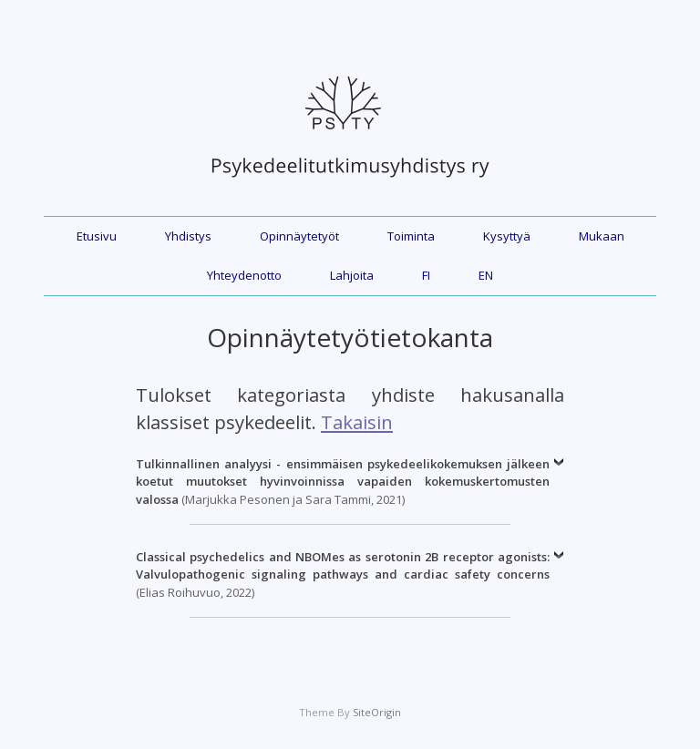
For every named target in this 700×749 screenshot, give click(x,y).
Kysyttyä (507, 236)
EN (486, 275)
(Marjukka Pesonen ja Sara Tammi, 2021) (343, 482)
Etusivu (97, 236)
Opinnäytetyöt (299, 236)
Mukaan (602, 236)
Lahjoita (352, 275)
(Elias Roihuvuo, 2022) (343, 575)
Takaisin (357, 422)
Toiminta (411, 236)
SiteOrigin (377, 712)
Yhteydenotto (244, 275)
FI (426, 275)
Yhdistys (188, 236)
